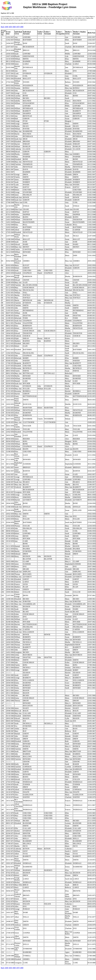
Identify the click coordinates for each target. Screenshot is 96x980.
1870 (18, 27)
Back (3, 27)
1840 (6, 27)
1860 (14, 27)
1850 (10, 27)
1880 (22, 27)
